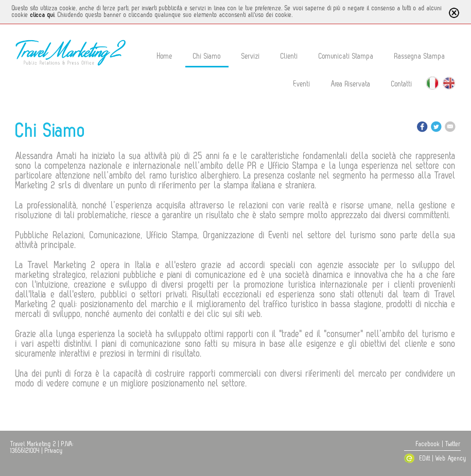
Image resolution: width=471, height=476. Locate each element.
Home (165, 56)
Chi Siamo (207, 56)
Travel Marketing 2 (33, 444)
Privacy (54, 451)
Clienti (289, 56)
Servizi (251, 56)
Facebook (428, 444)
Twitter (453, 444)
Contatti (402, 84)
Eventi (302, 84)
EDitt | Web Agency (432, 459)
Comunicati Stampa (346, 56)
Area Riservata (351, 84)
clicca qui (42, 15)
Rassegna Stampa (420, 56)
